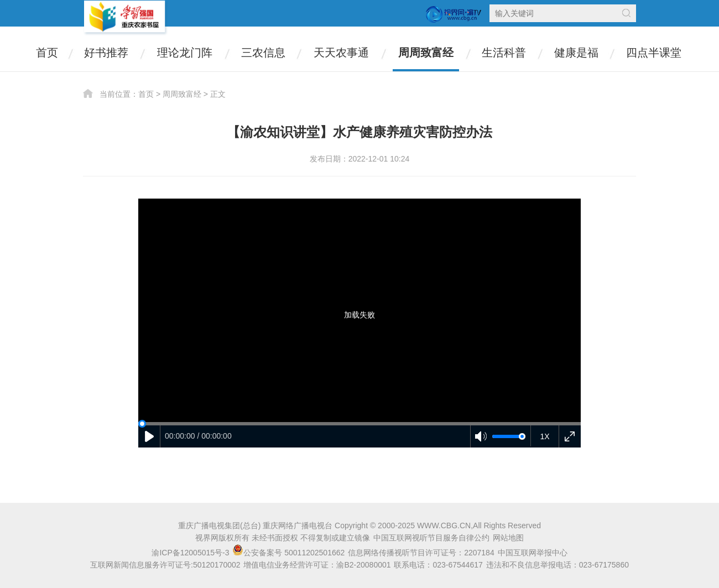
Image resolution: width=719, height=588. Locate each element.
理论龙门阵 (185, 53)
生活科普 (504, 53)
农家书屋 (126, 18)
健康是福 (576, 53)
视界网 (454, 14)
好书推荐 (106, 53)
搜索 (626, 13)
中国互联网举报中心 (533, 553)
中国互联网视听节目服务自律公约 (431, 538)
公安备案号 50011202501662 (290, 553)
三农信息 (263, 53)
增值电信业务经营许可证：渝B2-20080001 (317, 565)
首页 (47, 53)
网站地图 (508, 538)
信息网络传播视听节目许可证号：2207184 (421, 553)
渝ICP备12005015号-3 (190, 553)
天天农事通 (341, 53)
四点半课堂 (654, 53)
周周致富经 (426, 53)
